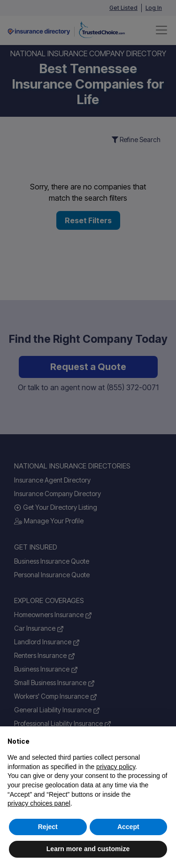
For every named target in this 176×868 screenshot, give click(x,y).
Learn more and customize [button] (88, 849)
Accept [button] (128, 827)
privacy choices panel (39, 803)
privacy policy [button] (116, 767)
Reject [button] (48, 827)
